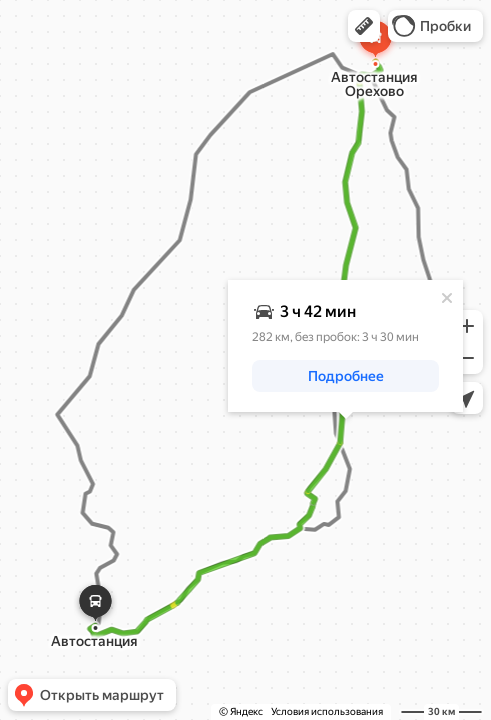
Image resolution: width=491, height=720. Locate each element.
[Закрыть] (447, 298)
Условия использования (327, 711)
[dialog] (345, 346)
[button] (364, 26)
